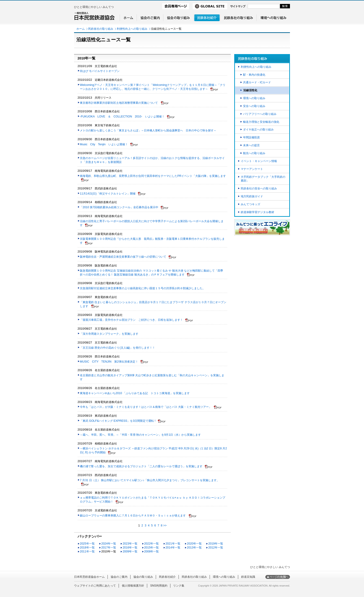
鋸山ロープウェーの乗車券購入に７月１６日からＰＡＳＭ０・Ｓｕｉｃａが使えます (133, 516)
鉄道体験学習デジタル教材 (257, 212)
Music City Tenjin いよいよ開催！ (104, 144)
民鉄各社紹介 (167, 577)
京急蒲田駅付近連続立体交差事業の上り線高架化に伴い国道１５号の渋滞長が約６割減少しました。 (143, 288)
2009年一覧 (130, 552)
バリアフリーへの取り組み (260, 114)
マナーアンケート (252, 169)
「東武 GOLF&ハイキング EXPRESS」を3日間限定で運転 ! (118, 421)
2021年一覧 (173, 544)
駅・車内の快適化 (254, 75)
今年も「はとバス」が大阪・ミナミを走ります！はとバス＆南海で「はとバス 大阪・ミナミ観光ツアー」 (146, 407)
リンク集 (179, 586)
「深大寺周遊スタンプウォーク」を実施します (109, 334)
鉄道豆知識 (248, 577)
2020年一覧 (194, 544)
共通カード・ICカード (257, 82)
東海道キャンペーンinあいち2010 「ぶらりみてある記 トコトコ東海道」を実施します (135, 393)
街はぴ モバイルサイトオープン (100, 71)
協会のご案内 (119, 577)
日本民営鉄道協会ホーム (89, 577)
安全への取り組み (254, 106)
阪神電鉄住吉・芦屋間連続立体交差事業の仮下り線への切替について (123, 257)
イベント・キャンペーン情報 (259, 161)
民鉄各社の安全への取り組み (259, 188)
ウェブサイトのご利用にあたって (95, 586)
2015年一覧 (152, 548)
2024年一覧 (109, 544)
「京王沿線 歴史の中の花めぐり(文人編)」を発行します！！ (117, 348)
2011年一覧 (87, 552)
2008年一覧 (152, 552)
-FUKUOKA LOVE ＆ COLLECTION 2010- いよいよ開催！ (122, 117)
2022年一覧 (152, 544)
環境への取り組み (254, 98)
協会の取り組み (143, 577)
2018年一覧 (87, 548)
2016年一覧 (130, 548)
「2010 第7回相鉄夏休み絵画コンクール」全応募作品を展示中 (119, 207)
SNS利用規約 (159, 586)
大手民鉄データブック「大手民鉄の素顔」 (263, 179)
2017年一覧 (109, 548)
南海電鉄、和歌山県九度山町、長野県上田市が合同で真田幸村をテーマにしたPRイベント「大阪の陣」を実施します (153, 176)
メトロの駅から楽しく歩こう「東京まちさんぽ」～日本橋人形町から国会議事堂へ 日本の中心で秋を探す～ (148, 130)
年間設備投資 (251, 137)
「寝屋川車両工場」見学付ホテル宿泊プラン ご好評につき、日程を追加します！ (131, 320)
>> (165, 526)
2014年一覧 (173, 548)
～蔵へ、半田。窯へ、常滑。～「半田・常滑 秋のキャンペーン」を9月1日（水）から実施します (140, 435)
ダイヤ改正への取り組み (258, 130)
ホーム (81, 29)
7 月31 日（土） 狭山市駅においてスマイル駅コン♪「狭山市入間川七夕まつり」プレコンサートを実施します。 (150, 480)
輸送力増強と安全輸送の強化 (261, 122)
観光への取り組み (254, 153)
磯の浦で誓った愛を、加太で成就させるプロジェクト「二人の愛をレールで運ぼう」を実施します (141, 466)
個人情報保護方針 (133, 586)
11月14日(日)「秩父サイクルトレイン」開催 (108, 194)
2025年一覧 (87, 544)
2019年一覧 (216, 544)
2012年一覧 (216, 548)
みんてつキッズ (250, 204)
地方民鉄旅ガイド (252, 196)
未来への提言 (251, 145)
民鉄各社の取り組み (101, 29)
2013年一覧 (194, 548)
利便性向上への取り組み (132, 29)
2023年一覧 (130, 544)
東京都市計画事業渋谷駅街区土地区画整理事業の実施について (119, 103)
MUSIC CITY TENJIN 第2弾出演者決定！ (109, 362)
